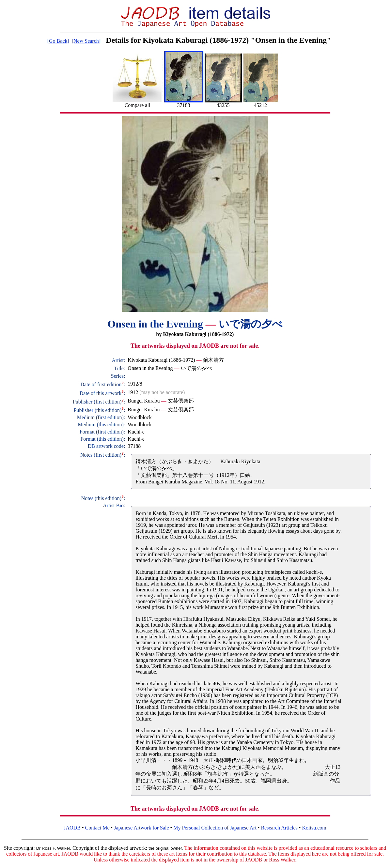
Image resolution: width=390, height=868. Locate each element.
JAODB (72, 828)
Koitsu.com (314, 828)
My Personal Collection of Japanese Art (215, 828)
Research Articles (279, 828)
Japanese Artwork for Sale (141, 828)
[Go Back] (58, 41)
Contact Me (97, 828)
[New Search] (86, 41)
